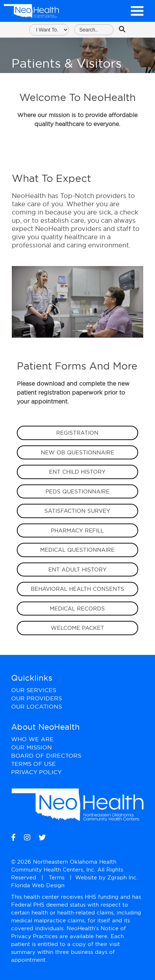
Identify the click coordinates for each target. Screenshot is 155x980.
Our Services (34, 690)
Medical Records (77, 609)
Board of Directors (46, 755)
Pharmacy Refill (77, 530)
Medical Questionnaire (77, 550)
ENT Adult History (77, 569)
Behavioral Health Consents (77, 589)
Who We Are (32, 739)
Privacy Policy (36, 772)
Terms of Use (33, 764)
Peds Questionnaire (77, 491)
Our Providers (37, 698)
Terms (57, 877)
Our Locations (37, 706)
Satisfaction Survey (77, 511)
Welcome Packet (77, 628)
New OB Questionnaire (77, 452)
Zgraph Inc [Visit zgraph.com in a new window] (122, 877)
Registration (77, 433)
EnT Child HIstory (77, 472)
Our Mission (32, 747)
